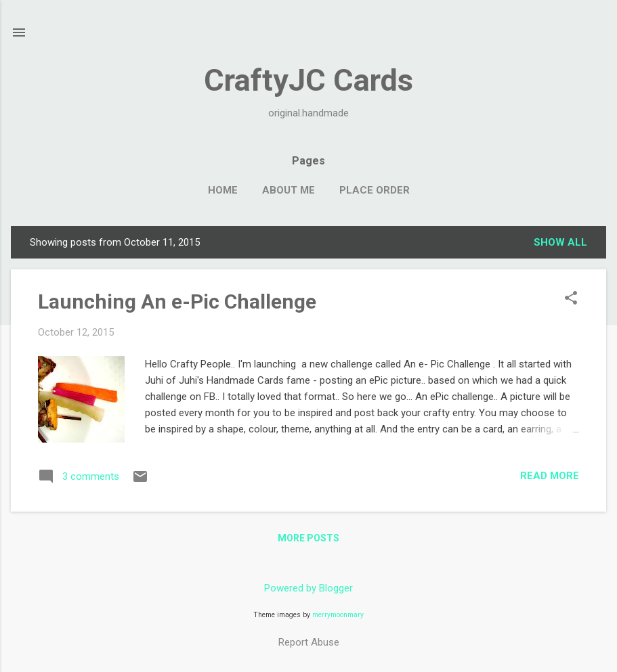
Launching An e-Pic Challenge (177, 301)
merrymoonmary (338, 615)
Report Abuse (309, 642)
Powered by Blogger (308, 588)
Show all (560, 242)
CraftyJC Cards (308, 80)
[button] (571, 299)
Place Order (375, 190)
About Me (289, 190)
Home (223, 190)
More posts (308, 538)
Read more (550, 476)
